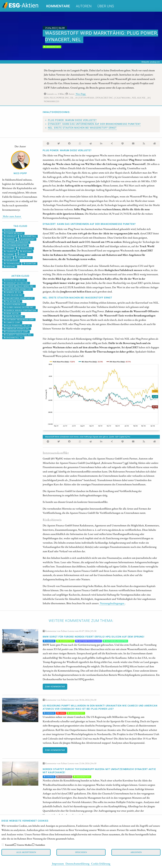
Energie (9, 239)
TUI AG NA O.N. (12, 301)
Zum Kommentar (55, 687)
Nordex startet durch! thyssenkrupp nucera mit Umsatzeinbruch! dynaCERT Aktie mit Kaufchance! (99, 771)
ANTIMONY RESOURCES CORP (19, 320)
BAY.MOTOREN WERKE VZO (18, 289)
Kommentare (58, 6)
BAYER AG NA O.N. (14, 317)
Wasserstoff (27, 239)
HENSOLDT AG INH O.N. (16, 283)
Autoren (84, 6)
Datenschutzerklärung (77, 863)
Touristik (10, 251)
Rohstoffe (25, 248)
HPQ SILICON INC (13, 295)
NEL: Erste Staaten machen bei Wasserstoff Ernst (82, 128)
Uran (22, 254)
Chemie (9, 254)
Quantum (30, 264)
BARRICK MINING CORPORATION (20, 310)
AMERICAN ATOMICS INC (17, 329)
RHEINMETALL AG (13, 338)
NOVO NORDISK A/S (14, 304)
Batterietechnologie (16, 242)
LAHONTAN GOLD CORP (16, 332)
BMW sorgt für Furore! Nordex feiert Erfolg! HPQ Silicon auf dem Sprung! (94, 637)
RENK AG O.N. (12, 313)
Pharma (9, 248)
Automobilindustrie (16, 245)
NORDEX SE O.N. (13, 292)
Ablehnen (136, 852)
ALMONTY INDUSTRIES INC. (18, 335)
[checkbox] (3, 845)
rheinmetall (28, 236)
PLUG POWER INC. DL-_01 (17, 326)
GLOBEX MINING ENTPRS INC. (19, 307)
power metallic (13, 233)
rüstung (10, 267)
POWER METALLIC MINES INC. (19, 286)
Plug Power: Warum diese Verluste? (72, 120)
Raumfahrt (11, 261)
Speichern (81, 852)
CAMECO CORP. (12, 323)
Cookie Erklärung (101, 863)
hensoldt (10, 236)
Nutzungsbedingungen (112, 603)
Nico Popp (81, 94)
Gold (8, 258)
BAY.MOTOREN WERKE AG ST (18, 298)
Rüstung (26, 251)
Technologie (12, 264)
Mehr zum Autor (12, 216)
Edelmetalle (23, 258)
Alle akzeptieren (26, 852)
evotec (9, 230)
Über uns (106, 6)
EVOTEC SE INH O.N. (15, 280)
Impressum (58, 863)
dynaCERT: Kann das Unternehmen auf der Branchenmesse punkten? (94, 124)
